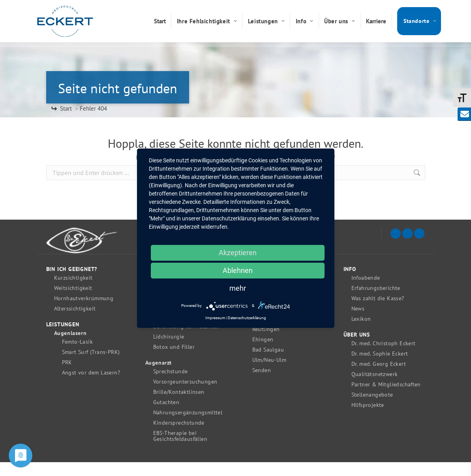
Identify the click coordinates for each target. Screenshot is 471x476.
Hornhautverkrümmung (84, 312)
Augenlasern (70, 347)
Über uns (357, 349)
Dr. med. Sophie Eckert (380, 368)
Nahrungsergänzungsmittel (188, 426)
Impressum (215, 318)
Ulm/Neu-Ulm (269, 374)
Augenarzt (159, 377)
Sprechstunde (171, 385)
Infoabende (366, 292)
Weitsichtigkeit (73, 302)
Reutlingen (266, 343)
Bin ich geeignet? (72, 283)
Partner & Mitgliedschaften (386, 398)
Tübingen (264, 333)
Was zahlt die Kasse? (378, 312)
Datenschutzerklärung (247, 318)
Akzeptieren (238, 253)
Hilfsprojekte (368, 419)
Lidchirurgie (169, 351)
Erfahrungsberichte (376, 302)
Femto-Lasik (77, 356)
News (358, 323)
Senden (262, 384)
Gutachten (166, 416)
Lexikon (361, 333)
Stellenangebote (372, 409)
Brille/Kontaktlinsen (179, 406)
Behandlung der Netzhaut (186, 340)
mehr (238, 288)
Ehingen (263, 353)
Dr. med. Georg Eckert (379, 378)
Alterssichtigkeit (75, 323)
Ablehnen (238, 270)
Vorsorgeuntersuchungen (185, 396)
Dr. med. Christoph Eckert (384, 357)
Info (350, 283)
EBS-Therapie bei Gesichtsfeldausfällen (180, 450)
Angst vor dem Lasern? (91, 387)
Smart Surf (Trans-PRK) (91, 366)
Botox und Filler (174, 361)
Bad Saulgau (268, 364)
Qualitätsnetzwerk (375, 388)
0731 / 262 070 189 (376, 7)
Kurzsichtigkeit (73, 292)
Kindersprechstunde (179, 437)
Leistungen (63, 338)
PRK (67, 376)
